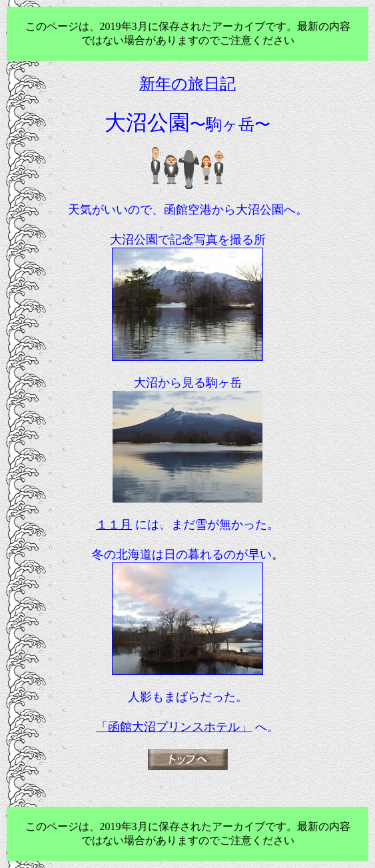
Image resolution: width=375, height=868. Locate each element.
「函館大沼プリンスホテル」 (174, 727)
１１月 (114, 525)
